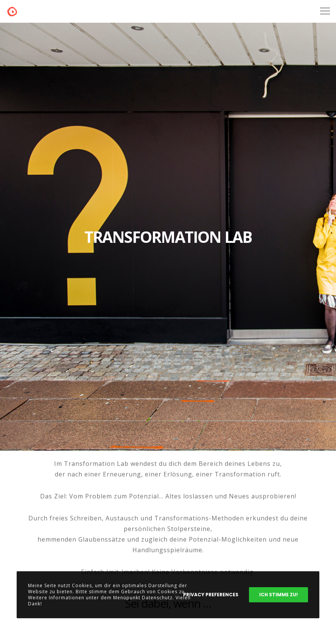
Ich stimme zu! (278, 595)
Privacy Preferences (211, 595)
